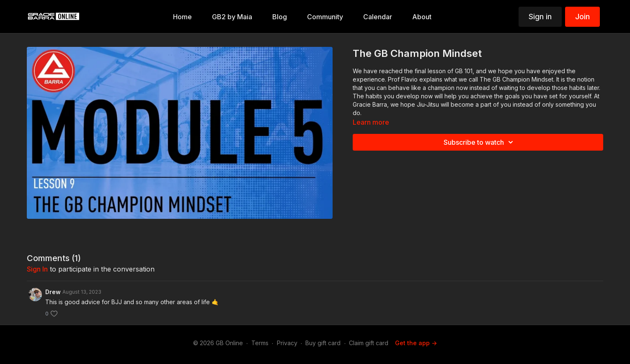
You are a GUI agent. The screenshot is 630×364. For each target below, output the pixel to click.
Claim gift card (369, 343)
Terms (260, 343)
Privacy (287, 343)
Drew (53, 292)
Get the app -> (416, 343)
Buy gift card (323, 343)
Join (582, 17)
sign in (37, 269)
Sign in (540, 17)
